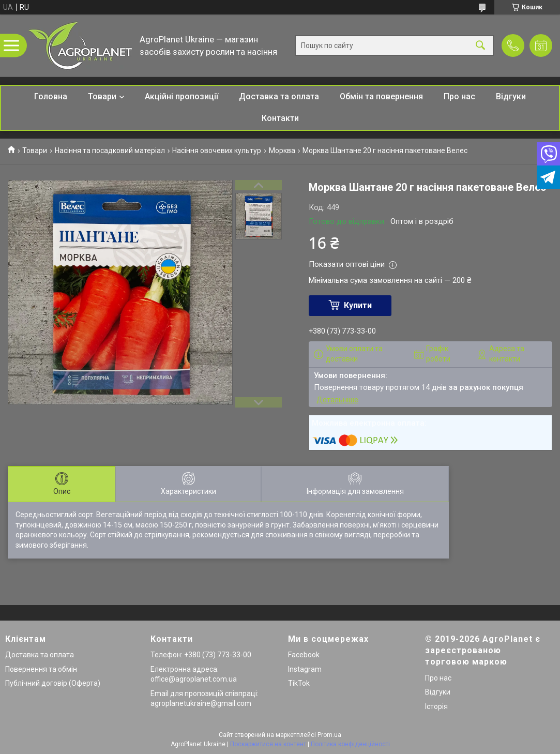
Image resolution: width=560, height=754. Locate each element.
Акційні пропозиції (181, 96)
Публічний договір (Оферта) (53, 683)
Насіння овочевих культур (217, 150)
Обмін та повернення (381, 96)
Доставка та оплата (279, 96)
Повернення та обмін (41, 669)
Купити (358, 305)
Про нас (459, 96)
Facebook (304, 655)
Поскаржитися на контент (268, 744)
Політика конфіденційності (350, 744)
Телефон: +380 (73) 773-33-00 (201, 655)
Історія (436, 706)
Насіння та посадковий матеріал (110, 150)
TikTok (299, 683)
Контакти (280, 118)
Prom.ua (329, 735)
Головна (51, 96)
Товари (102, 96)
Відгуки (511, 96)
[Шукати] (480, 46)
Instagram (305, 669)
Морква (282, 150)
